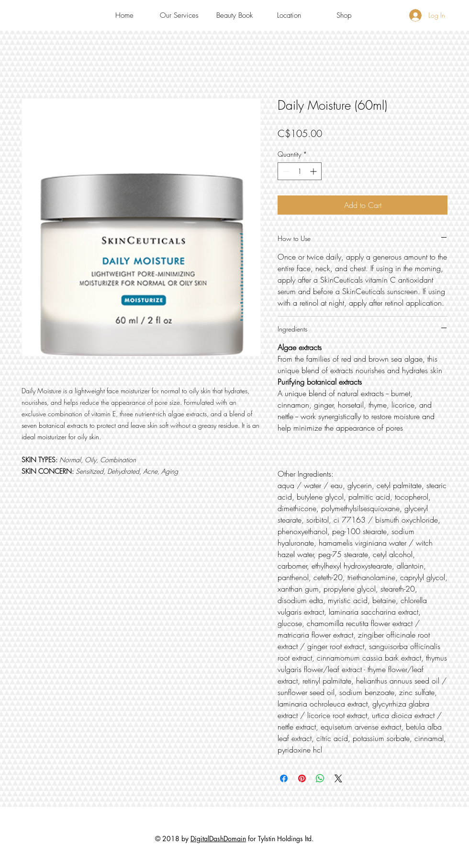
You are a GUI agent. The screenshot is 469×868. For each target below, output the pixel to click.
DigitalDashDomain (218, 839)
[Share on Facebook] (284, 778)
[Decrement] (285, 171)
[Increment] (314, 171)
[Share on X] (338, 778)
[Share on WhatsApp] (320, 778)
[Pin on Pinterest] (302, 778)
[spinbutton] (300, 171)
